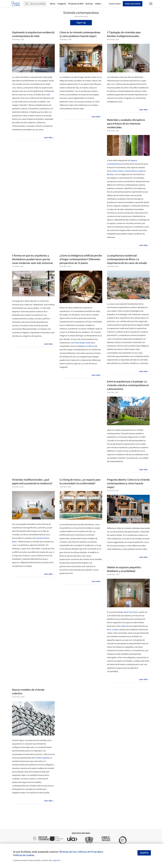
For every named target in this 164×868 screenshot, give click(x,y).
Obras (53, 4)
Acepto (144, 853)
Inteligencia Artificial (86, 346)
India (48, 95)
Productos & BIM (76, 4)
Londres (115, 630)
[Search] (38, 4)
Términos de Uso (68, 852)
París (109, 630)
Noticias (89, 4)
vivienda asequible (42, 758)
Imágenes (62, 4)
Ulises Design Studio (83, 343)
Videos (98, 4)
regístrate (57, 860)
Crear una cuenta (133, 4)
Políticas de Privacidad (89, 852)
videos (124, 626)
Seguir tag (81, 23)
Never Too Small (131, 612)
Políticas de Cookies (24, 855)
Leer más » (49, 138)
